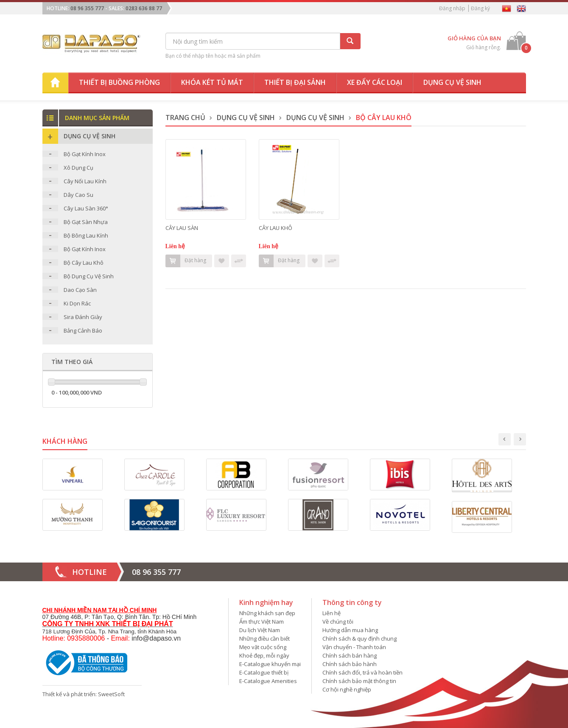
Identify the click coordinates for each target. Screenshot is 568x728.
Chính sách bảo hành (350, 664)
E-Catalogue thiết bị (264, 672)
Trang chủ (185, 118)
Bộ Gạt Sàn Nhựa (86, 222)
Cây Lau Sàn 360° (86, 208)
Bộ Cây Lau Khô (84, 263)
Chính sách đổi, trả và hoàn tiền (362, 672)
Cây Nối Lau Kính (85, 181)
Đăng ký (480, 8)
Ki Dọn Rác (77, 303)
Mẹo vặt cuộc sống (263, 647)
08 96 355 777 (87, 8)
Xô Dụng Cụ (78, 168)
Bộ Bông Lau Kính (86, 235)
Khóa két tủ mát (212, 82)
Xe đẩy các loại (375, 82)
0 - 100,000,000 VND (77, 392)
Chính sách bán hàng (350, 655)
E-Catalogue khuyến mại (270, 664)
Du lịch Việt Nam (260, 630)
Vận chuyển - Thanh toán (354, 647)
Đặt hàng (186, 261)
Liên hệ (332, 613)
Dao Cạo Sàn (80, 290)
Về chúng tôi (338, 622)
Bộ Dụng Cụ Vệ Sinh (89, 276)
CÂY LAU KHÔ (276, 228)
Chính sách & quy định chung (360, 638)
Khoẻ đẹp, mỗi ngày (264, 655)
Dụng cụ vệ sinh (452, 82)
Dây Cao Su (78, 195)
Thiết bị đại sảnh (295, 82)
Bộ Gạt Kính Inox (85, 154)
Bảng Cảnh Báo (83, 330)
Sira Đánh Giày (83, 317)
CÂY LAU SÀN (182, 228)
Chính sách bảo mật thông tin (359, 681)
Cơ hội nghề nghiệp (347, 689)
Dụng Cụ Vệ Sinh (246, 118)
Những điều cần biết (264, 638)
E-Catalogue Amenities (268, 681)
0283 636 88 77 (144, 8)
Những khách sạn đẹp (267, 613)
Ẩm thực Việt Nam (262, 622)
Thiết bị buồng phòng (119, 82)
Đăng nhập (452, 8)
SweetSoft (111, 694)
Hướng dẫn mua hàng (350, 630)
